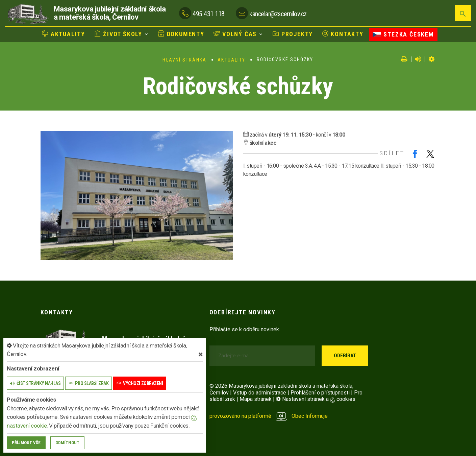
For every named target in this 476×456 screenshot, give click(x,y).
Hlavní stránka (184, 60)
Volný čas (235, 34)
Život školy (118, 34)
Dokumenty (181, 34)
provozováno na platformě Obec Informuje (269, 416)
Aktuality (64, 34)
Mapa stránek (256, 399)
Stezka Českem (403, 34)
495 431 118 (209, 14)
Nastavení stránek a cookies (316, 399)
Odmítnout (67, 443)
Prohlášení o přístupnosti (320, 393)
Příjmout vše (26, 443)
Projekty (293, 34)
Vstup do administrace (260, 393)
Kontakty (343, 34)
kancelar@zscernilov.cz (278, 14)
